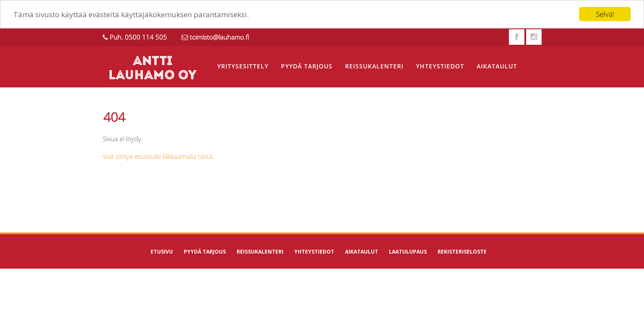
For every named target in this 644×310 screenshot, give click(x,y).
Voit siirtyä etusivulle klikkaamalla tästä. (158, 156)
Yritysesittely (243, 66)
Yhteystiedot (440, 66)
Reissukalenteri (374, 66)
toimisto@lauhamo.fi (219, 37)
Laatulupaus (408, 252)
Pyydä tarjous (307, 66)
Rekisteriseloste (462, 252)
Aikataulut (497, 66)
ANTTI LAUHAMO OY (153, 69)
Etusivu (162, 252)
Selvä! (605, 14)
